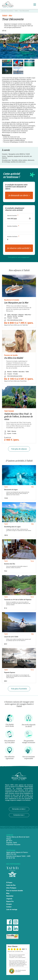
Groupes (9, 904)
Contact (9, 907)
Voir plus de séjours (19, 449)
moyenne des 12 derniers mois (15, 951)
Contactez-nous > (19, 815)
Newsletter (10, 896)
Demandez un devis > (19, 809)
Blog (8, 893)
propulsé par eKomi (21, 971)
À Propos (9, 883)
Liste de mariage (12, 910)
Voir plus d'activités (19, 689)
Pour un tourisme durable (15, 891)
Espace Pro (10, 901)
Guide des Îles (11, 885)
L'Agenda (9, 899)
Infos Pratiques (11, 888)
